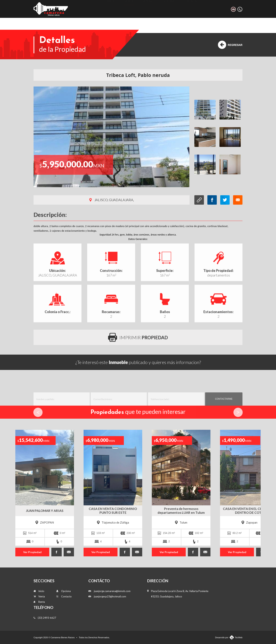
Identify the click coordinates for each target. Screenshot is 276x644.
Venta (129, 9)
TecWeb (239, 637)
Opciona (167, 9)
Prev (38, 412)
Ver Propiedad (32, 552)
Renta (147, 9)
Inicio (111, 9)
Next (238, 412)
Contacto (191, 9)
